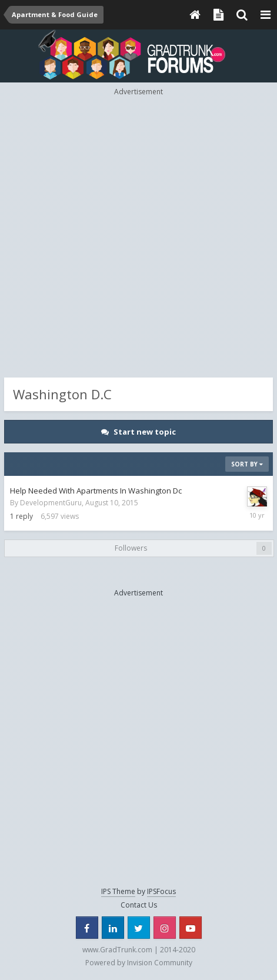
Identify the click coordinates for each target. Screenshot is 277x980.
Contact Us (139, 905)
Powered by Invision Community (139, 963)
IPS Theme (118, 891)
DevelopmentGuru (51, 503)
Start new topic (145, 432)
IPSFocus (161, 891)
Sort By (247, 464)
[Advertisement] (138, 236)
